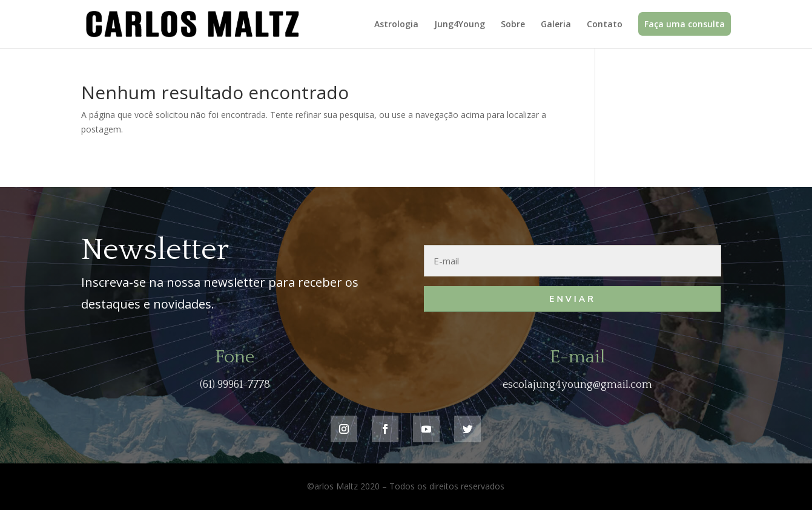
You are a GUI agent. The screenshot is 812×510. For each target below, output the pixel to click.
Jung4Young (460, 25)
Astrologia (396, 25)
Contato (605, 25)
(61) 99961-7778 (235, 385)
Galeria (556, 25)
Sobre (513, 25)
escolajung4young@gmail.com (577, 385)
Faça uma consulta (685, 24)
